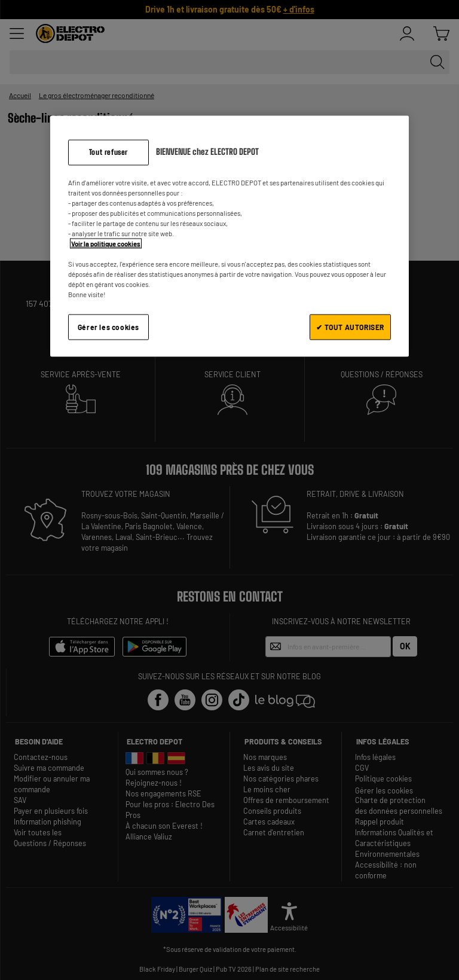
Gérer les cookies (108, 327)
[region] (229, 236)
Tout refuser (108, 152)
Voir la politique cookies (106, 244)
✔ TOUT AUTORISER (350, 327)
